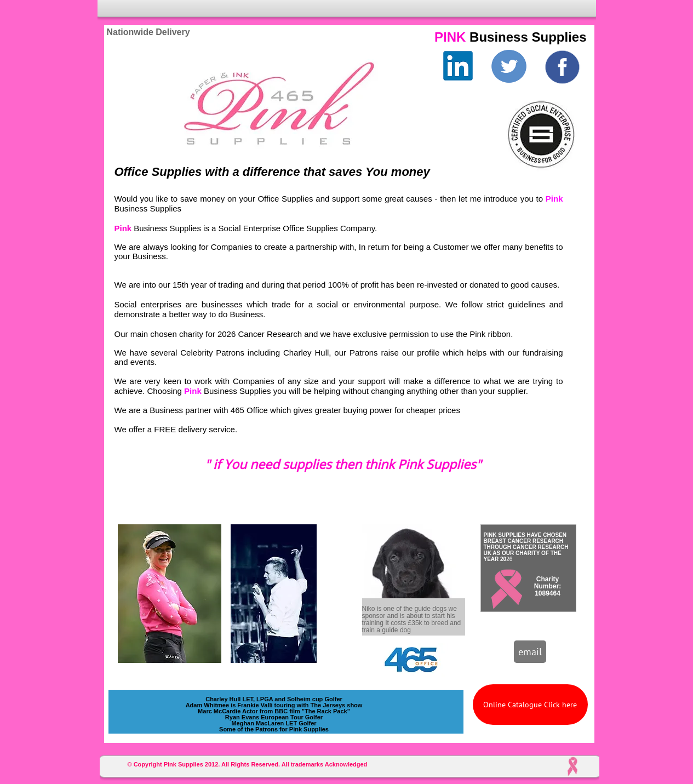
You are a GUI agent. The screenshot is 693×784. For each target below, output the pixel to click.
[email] (530, 652)
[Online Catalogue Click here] (530, 705)
